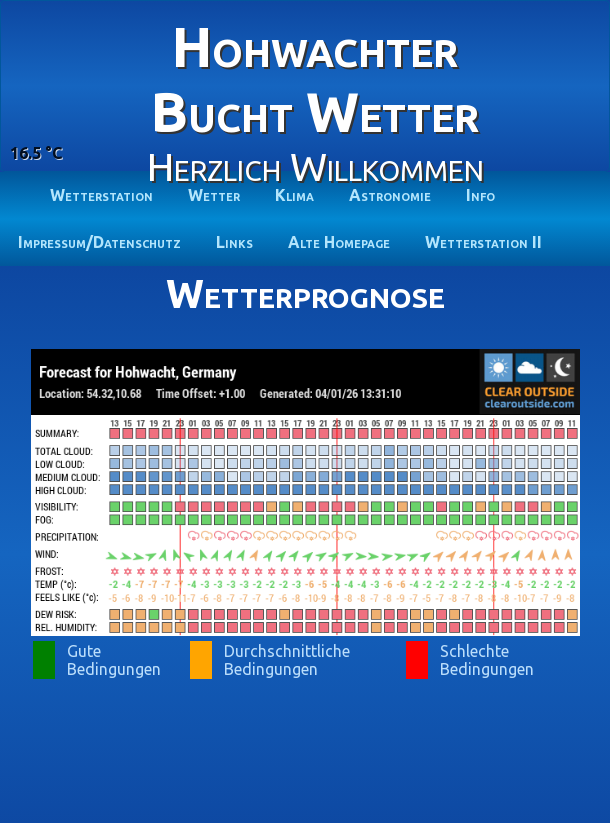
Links (234, 242)
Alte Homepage (339, 242)
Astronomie (390, 195)
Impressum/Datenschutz (99, 242)
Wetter (214, 195)
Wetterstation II (483, 242)
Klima (294, 195)
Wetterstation (101, 195)
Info (480, 195)
